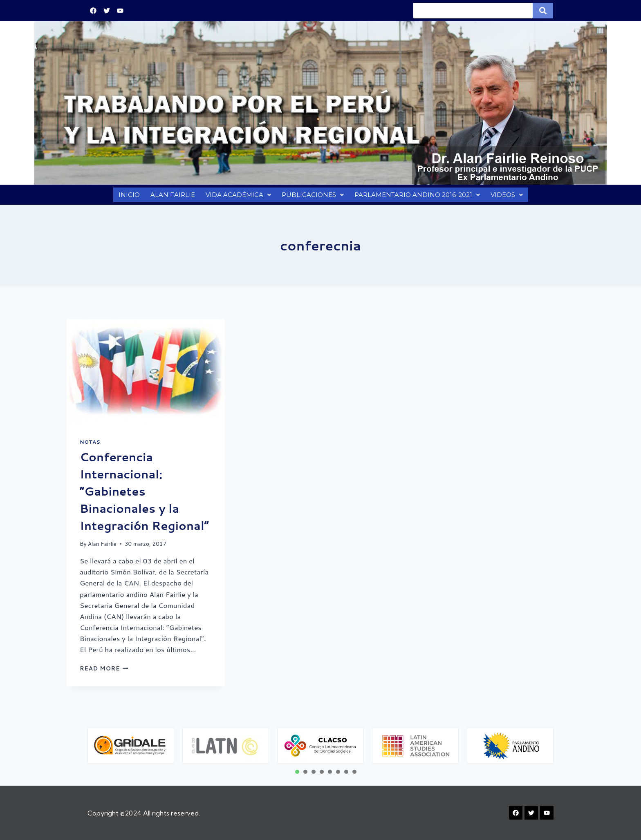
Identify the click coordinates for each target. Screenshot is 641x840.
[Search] (473, 11)
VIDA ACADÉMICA (237, 197)
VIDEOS (508, 197)
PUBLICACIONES (311, 197)
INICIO (128, 197)
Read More (104, 672)
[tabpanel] (131, 745)
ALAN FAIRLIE (171, 197)
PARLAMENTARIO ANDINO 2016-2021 (417, 197)
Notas (90, 446)
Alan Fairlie (102, 548)
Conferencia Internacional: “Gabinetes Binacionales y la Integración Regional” (144, 495)
